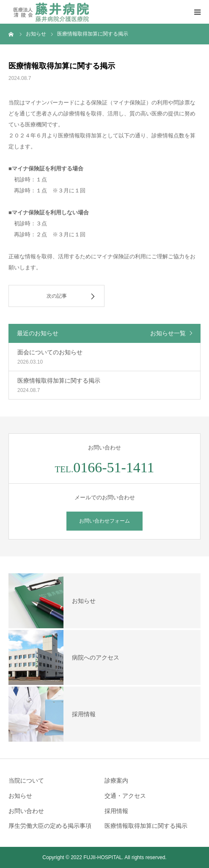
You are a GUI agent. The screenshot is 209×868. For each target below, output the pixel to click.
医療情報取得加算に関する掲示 (146, 826)
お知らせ (20, 796)
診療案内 (116, 780)
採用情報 (116, 811)
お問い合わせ (26, 811)
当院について (26, 780)
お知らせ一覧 (168, 333)
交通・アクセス (125, 796)
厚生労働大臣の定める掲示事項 (50, 826)
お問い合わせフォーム (104, 521)
